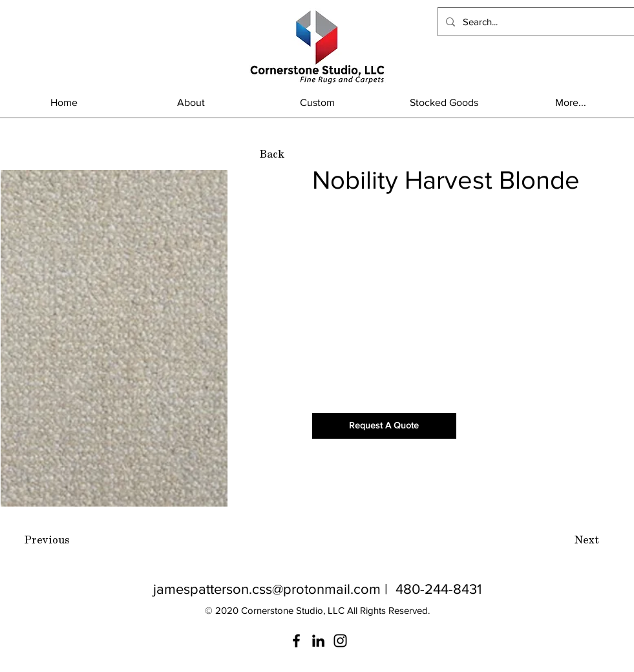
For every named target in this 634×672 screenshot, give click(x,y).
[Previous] (47, 540)
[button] (444, 102)
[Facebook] (296, 641)
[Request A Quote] (384, 426)
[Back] (272, 154)
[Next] (587, 540)
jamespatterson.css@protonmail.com (267, 589)
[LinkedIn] (318, 641)
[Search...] (535, 22)
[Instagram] (340, 641)
